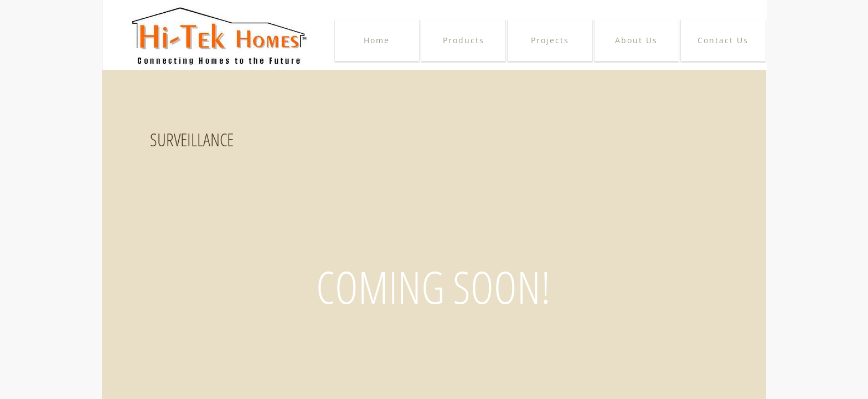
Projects (550, 40)
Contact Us (723, 40)
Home (377, 40)
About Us (636, 40)
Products (464, 40)
